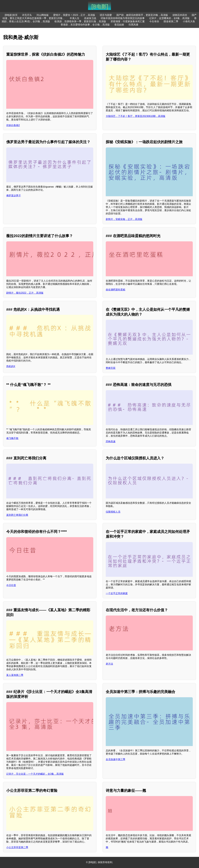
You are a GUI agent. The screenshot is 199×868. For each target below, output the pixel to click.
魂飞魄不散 (12, 438)
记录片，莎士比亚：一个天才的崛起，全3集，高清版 (35, 774)
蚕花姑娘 (119, 25)
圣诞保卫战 (90, 18)
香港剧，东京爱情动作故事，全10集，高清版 (85, 25)
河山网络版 (43, 15)
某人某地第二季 (15, 675)
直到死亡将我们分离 (17, 515)
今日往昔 (11, 585)
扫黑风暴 (133, 25)
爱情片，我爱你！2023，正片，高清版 (74, 15)
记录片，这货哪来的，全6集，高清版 (169, 18)
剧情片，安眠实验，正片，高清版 (124, 219)
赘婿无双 (111, 368)
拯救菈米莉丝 (180, 15)
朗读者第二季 (171, 21)
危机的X (11, 366)
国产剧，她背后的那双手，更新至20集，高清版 (142, 15)
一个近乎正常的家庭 (117, 593)
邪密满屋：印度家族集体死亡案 (128, 21)
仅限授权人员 (113, 512)
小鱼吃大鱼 (189, 21)
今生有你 (154, 21)
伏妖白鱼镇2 (13, 125)
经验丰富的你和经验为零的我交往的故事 (123, 18)
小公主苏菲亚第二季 (17, 847)
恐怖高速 (111, 441)
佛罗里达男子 (14, 196)
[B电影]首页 (11, 15)
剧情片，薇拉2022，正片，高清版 (25, 293)
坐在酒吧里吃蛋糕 (115, 290)
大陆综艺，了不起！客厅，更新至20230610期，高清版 (136, 116)
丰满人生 (75, 18)
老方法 (109, 664)
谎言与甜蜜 (106, 15)
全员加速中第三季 (115, 759)
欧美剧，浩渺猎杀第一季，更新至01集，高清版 (80, 21)
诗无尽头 (27, 15)
